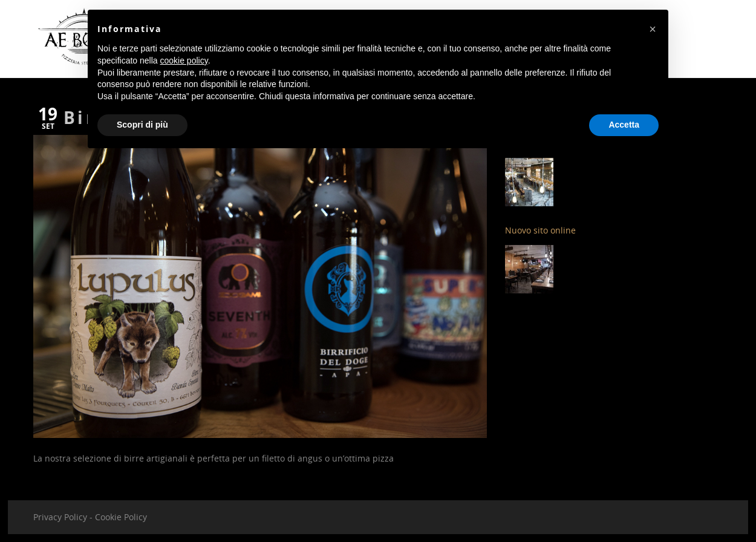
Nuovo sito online (540, 230)
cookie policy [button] (184, 60)
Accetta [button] (624, 125)
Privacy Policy (60, 517)
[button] (653, 29)
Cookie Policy (121, 517)
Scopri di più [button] (142, 125)
